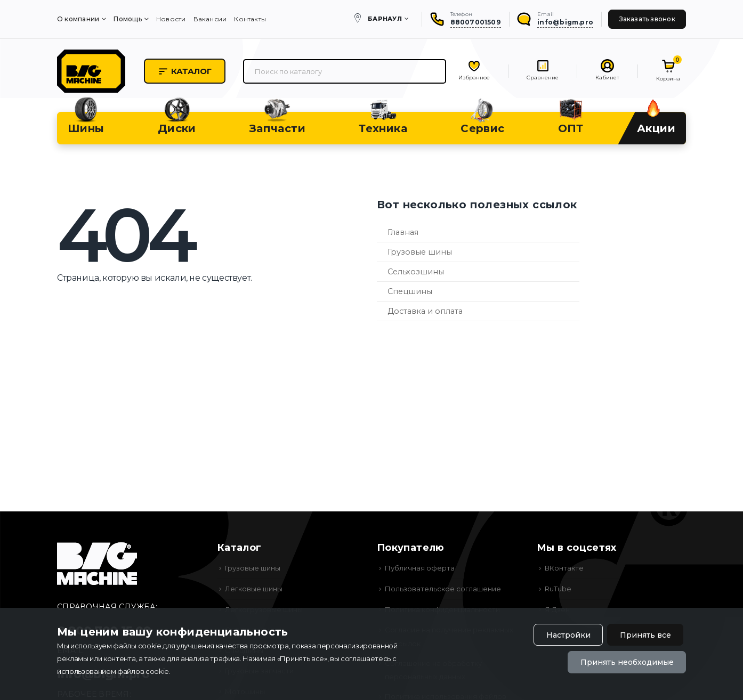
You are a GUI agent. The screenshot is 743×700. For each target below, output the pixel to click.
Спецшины (410, 291)
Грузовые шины (420, 252)
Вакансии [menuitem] (210, 19)
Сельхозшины (416, 272)
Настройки (568, 635)
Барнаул (385, 19)
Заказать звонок (647, 19)
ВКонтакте (564, 568)
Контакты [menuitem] (250, 19)
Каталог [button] (185, 71)
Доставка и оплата (425, 311)
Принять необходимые (627, 662)
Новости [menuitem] (171, 19)
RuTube (558, 589)
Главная (403, 232)
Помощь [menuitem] (127, 19)
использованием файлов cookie (113, 671)
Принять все (645, 635)
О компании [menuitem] (78, 19)
